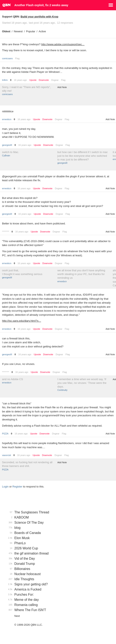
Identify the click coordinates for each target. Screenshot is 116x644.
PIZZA (5, 434)
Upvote (33, 80)
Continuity (62, 390)
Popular (31, 31)
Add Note (62, 87)
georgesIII (7, 145)
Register (17, 487)
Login (5, 487)
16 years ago (20, 80)
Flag (17, 58)
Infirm (5, 80)
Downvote (44, 80)
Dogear (55, 80)
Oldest (6, 31)
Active (42, 31)
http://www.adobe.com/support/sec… (63, 44)
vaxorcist (6, 455)
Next (17, 616)
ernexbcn (7, 119)
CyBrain (6, 155)
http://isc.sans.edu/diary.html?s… (22, 321)
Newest (18, 31)
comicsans (7, 58)
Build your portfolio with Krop (39, 17)
